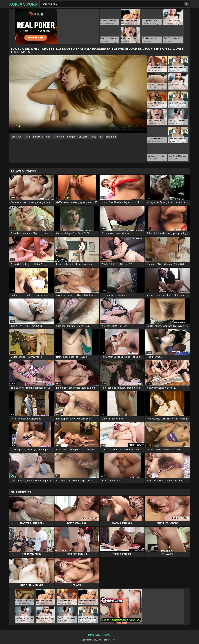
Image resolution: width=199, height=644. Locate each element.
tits (101, 137)
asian (27, 137)
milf (48, 137)
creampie (111, 137)
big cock (83, 137)
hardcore (38, 137)
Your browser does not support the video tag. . (78, 94)
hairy (93, 137)
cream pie (59, 137)
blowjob (71, 137)
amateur (16, 137)
